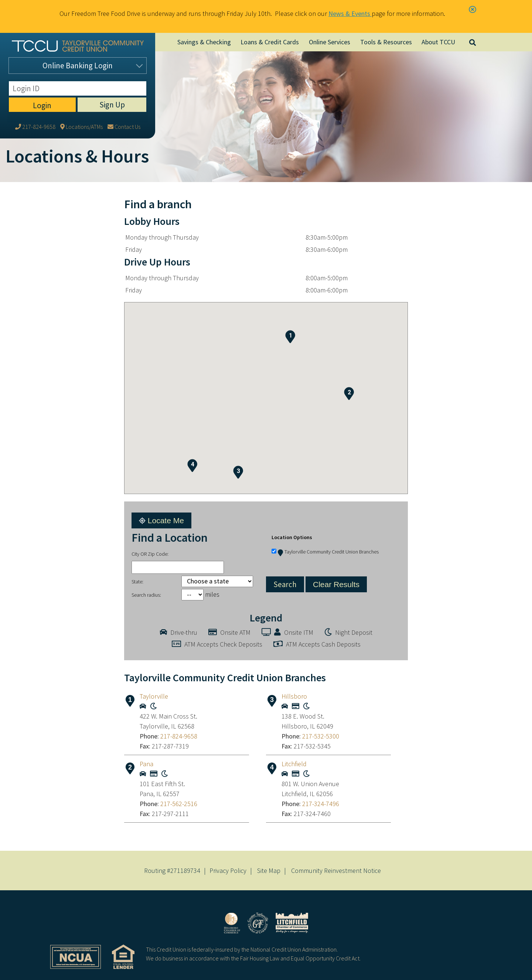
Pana (146, 764)
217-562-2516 (179, 804)
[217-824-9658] (35, 84)
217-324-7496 (321, 804)
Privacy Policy (228, 871)
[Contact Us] (124, 84)
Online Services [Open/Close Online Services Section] (330, 42)
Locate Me (161, 520)
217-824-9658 (179, 736)
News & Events (350, 13)
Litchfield (294, 764)
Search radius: (146, 595)
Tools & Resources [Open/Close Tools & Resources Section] (386, 42)
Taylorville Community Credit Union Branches (328, 552)
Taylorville (154, 696)
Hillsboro (294, 696)
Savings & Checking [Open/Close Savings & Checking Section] (204, 42)
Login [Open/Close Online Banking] (78, 66)
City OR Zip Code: (150, 554)
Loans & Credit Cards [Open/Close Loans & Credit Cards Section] (270, 42)
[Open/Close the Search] (473, 42)
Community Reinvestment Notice (336, 871)
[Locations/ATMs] (81, 84)
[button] (290, 337)
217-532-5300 (321, 736)
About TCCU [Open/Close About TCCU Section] (438, 42)
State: (137, 582)
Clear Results (336, 584)
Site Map (269, 871)
